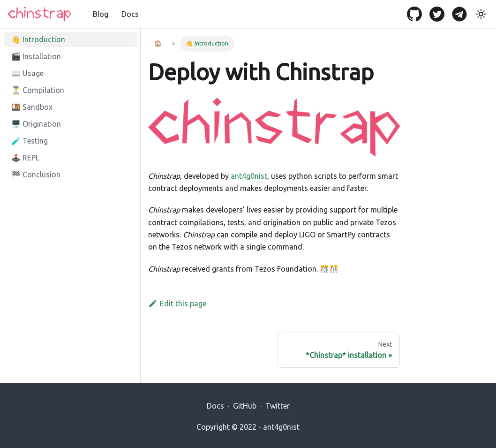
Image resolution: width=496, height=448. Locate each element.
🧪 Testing (30, 141)
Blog (101, 14)
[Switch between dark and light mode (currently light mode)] (481, 14)
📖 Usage (27, 73)
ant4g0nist (249, 176)
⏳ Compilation (38, 90)
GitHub (245, 406)
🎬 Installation (36, 56)
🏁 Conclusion (36, 175)
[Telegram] (462, 14)
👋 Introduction (38, 39)
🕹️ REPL (25, 158)
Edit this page (177, 304)
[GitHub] (417, 14)
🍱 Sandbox (32, 107)
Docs (130, 14)
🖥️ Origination (36, 124)
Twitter (278, 406)
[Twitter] (440, 14)
